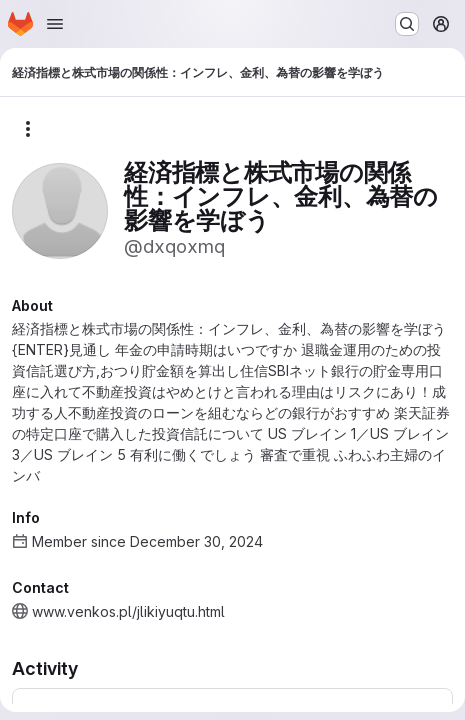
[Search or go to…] (407, 24)
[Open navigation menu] (55, 24)
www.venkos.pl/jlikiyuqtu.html (128, 611)
